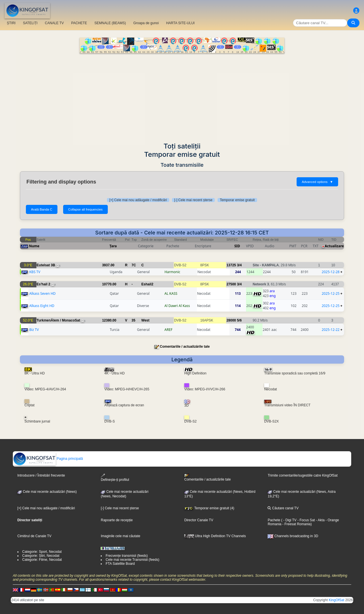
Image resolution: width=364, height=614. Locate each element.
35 (134, 320)
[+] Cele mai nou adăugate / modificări (138, 200)
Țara (113, 246)
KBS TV (35, 272)
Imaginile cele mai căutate (120, 536)
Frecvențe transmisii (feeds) (127, 556)
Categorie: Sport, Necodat (42, 552)
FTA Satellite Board (120, 564)
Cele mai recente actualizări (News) (47, 492)
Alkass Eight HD (42, 306)
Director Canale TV (199, 520)
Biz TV (34, 330)
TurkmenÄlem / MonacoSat (58, 320)
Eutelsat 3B (46, 265)
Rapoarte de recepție (117, 520)
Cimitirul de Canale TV (34, 536)
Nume (34, 246)
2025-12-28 (331, 272)
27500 (231, 284)
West (145, 320)
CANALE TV (54, 23)
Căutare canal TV (283, 508)
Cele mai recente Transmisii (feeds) (132, 560)
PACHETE (79, 23)
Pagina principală (48, 459)
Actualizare (334, 246)
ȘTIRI (11, 23)
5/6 (239, 320)
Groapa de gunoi (146, 23)
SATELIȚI (30, 23)
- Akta (320, 520)
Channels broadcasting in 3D (293, 536)
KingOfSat (337, 600)
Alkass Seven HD (43, 293)
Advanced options (317, 182)
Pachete (274, 520)
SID (237, 246)
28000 (231, 320)
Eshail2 (147, 284)
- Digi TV (290, 520)
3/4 (239, 265)
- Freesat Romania (296, 524)
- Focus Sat (306, 520)
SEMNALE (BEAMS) (110, 23)
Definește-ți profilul (115, 478)
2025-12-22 (331, 330)
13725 (231, 265)
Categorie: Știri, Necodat (41, 556)
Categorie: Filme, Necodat (42, 560)
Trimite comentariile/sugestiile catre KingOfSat (303, 475)
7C (134, 265)
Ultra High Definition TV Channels (215, 536)
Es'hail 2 (44, 284)
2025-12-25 (331, 293)
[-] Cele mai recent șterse (193, 200)
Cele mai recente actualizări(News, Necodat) (124, 494)
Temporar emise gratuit (237, 200)
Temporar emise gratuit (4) (209, 508)
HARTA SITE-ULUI (180, 23)
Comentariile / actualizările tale (185, 347)
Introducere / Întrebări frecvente (41, 475)
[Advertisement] (182, 96)
